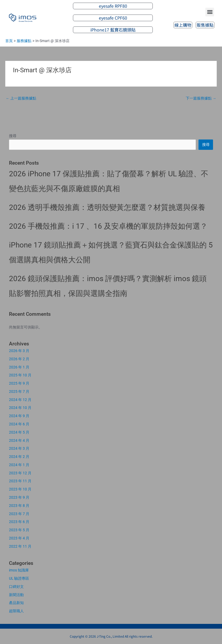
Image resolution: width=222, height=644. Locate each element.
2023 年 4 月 (19, 538)
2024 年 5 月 (19, 432)
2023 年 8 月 (19, 506)
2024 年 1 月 (19, 465)
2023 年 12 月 (20, 473)
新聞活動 (16, 595)
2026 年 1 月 (19, 367)
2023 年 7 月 (19, 514)
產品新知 (16, 603)
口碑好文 (16, 587)
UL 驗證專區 (19, 578)
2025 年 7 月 (19, 391)
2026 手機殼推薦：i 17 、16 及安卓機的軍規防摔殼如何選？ (108, 226)
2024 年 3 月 (19, 448)
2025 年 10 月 (20, 375)
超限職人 (16, 611)
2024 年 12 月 (20, 400)
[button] (210, 12)
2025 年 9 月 (19, 383)
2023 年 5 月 (19, 530)
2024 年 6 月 (19, 424)
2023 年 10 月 (20, 489)
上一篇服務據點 (21, 98)
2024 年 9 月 (19, 416)
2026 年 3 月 (19, 351)
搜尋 (13, 136)
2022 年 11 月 (20, 546)
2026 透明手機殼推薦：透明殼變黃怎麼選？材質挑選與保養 (107, 207)
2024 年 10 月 (20, 408)
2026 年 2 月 (19, 359)
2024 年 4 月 (19, 440)
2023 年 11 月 (20, 481)
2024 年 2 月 (19, 457)
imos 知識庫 (19, 570)
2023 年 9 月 (19, 497)
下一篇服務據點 (201, 98)
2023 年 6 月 (19, 522)
